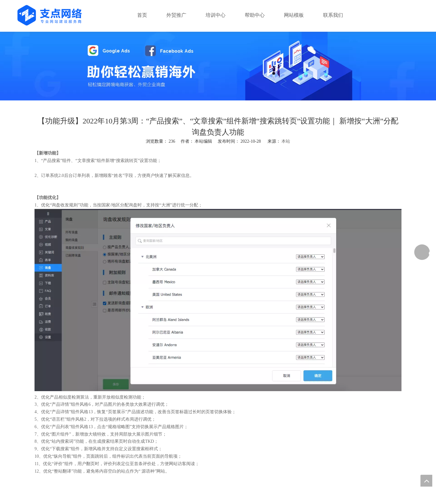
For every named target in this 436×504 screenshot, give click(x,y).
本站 (286, 141)
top (426, 481)
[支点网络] (218, 66)
